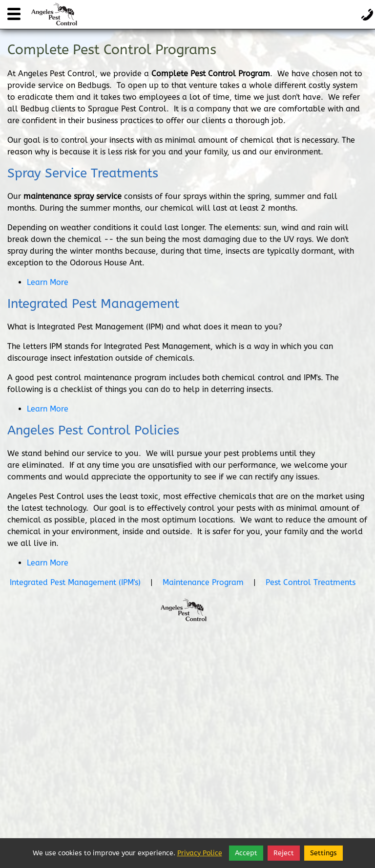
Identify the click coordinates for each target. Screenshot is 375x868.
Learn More (48, 282)
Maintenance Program (203, 582)
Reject (284, 853)
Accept (246, 853)
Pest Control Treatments (311, 582)
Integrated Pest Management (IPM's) (75, 582)
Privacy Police (200, 853)
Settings (323, 853)
